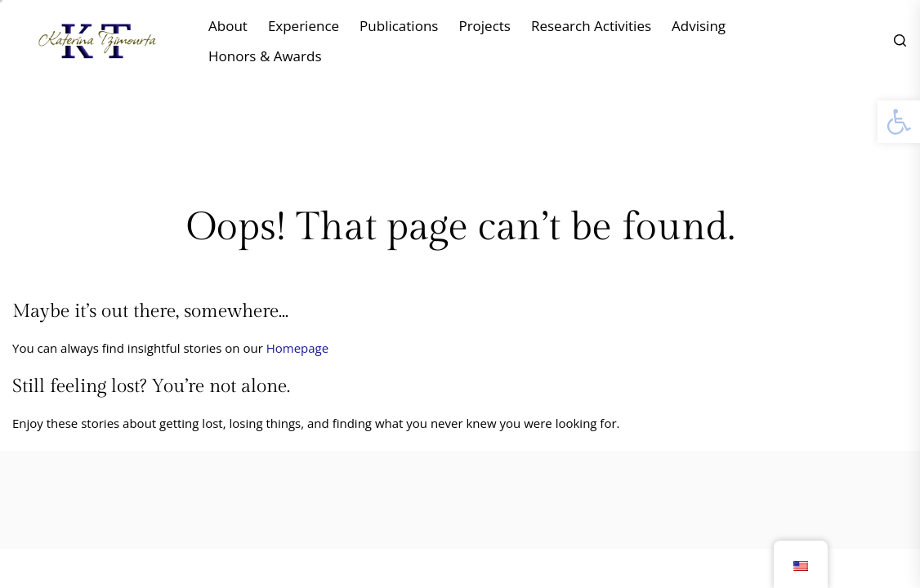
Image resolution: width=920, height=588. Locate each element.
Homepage (297, 348)
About (228, 26)
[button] (899, 122)
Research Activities (591, 26)
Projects (485, 26)
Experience (304, 26)
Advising (699, 26)
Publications (399, 26)
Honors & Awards (265, 56)
